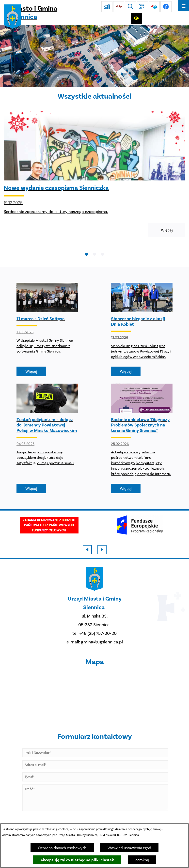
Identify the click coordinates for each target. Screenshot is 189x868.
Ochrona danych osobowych (62, 848)
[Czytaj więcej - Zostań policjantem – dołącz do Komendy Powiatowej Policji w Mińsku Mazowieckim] (47, 438)
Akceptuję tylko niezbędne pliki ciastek (77, 860)
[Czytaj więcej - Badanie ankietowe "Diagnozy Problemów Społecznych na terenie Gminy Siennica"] (142, 438)
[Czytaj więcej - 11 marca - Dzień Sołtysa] (47, 329)
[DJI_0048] (94, 56)
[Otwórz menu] (183, 6)
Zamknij (142, 860)
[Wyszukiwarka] (131, 7)
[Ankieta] (107, 7)
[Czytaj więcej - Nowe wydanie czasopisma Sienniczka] (94, 174)
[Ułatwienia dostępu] (136, 18)
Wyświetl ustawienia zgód (129, 848)
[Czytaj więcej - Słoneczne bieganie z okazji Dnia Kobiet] (142, 329)
